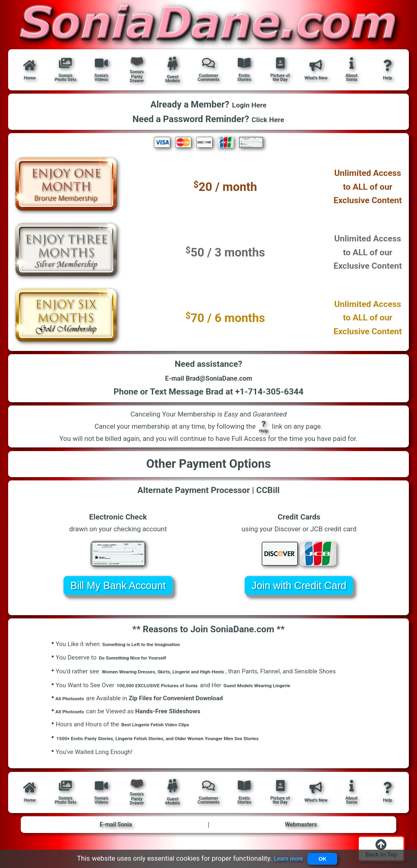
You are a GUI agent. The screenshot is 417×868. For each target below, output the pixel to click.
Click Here (268, 119)
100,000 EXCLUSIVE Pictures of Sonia (168, 691)
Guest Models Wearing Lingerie (288, 691)
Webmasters (301, 833)
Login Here (249, 105)
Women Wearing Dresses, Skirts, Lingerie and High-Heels (179, 677)
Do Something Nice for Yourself (142, 664)
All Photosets (72, 704)
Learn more (284, 857)
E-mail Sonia (116, 833)
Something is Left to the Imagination (151, 650)
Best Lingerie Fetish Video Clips (164, 732)
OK (325, 857)
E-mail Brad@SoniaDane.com (208, 381)
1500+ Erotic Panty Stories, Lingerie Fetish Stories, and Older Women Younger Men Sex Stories (184, 745)
